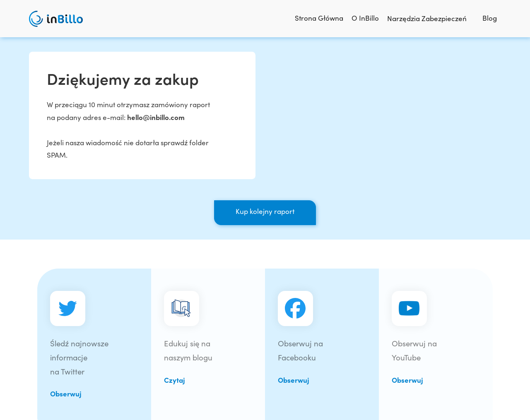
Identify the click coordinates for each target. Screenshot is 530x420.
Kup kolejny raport (265, 211)
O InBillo (365, 18)
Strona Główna (319, 18)
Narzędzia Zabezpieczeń (431, 18)
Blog (490, 18)
